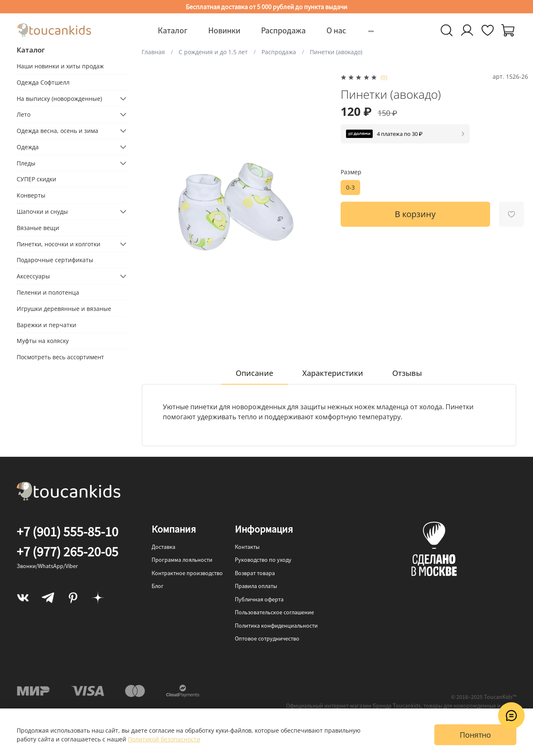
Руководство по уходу (263, 560)
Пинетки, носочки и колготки (59, 244)
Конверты (31, 195)
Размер (351, 172)
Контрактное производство (187, 573)
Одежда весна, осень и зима (57, 131)
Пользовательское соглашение (274, 612)
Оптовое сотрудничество (267, 638)
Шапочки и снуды (42, 212)
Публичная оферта (259, 599)
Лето (24, 115)
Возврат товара (255, 573)
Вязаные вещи (38, 228)
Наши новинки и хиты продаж (60, 66)
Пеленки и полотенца (48, 292)
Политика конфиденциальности (276, 626)
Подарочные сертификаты (55, 260)
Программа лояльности (182, 560)
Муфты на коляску (43, 341)
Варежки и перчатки (46, 325)
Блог (158, 586)
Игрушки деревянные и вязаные (64, 309)
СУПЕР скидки (36, 179)
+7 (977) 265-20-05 (67, 552)
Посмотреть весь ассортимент (60, 357)
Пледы (26, 163)
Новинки (224, 30)
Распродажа (283, 30)
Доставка (163, 547)
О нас (336, 30)
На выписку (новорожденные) (59, 99)
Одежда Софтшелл (43, 82)
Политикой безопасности (164, 739)
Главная (153, 52)
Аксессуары (33, 276)
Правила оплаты (256, 586)
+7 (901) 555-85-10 (67, 532)
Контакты (247, 547)
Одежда (28, 147)
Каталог (173, 30)
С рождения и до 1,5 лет (213, 52)
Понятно (475, 735)
